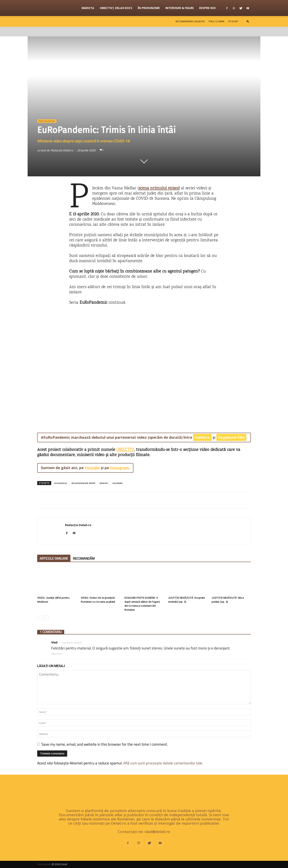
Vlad (54, 642)
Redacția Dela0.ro (62, 150)
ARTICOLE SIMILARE (54, 558)
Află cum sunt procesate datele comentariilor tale (163, 763)
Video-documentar (47, 121)
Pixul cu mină (216, 21)
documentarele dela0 (83, 483)
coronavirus (60, 483)
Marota (88, 8)
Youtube (92, 468)
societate (117, 483)
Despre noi (207, 8)
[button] (248, 21)
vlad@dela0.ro (157, 832)
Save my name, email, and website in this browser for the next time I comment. (105, 744)
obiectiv (104, 483)
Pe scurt (233, 21)
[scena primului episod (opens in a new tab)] (159, 188)
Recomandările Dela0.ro (190, 21)
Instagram (119, 468)
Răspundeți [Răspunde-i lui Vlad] (57, 654)
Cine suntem (44, 864)
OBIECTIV (125, 450)
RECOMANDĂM (84, 558)
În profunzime (149, 8)
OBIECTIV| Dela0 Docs (116, 8)
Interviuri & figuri (179, 8)
